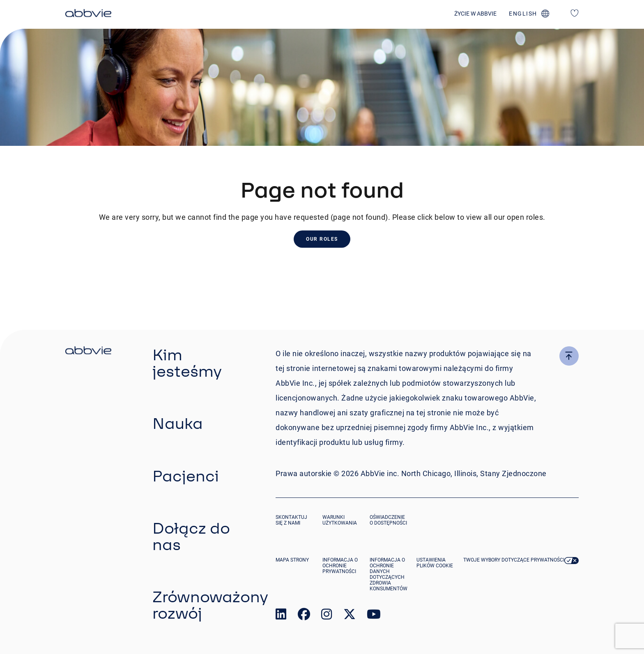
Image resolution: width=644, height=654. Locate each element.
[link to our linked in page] (281, 616)
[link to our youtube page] (374, 616)
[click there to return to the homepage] (88, 352)
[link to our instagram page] (327, 616)
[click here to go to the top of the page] (569, 356)
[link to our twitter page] (350, 616)
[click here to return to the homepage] (88, 14)
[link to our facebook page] (304, 616)
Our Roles (322, 239)
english (523, 14)
